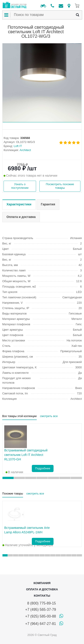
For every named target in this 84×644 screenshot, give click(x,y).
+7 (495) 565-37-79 (41, 610)
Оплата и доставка (42, 589)
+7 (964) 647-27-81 (41, 624)
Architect (25, 150)
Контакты (42, 596)
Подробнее (43, 468)
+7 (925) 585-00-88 (41, 616)
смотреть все (49, 416)
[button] (42, 122)
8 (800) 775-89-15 (41, 603)
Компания (42, 583)
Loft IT (18, 146)
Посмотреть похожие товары (60, 186)
